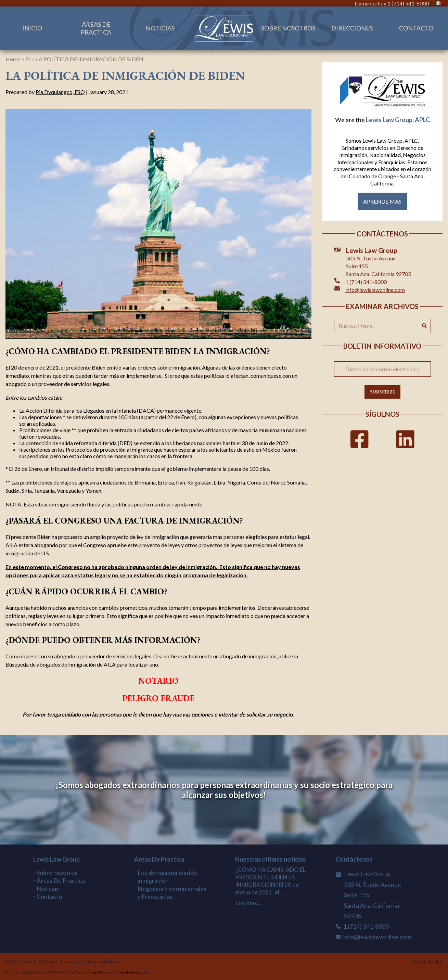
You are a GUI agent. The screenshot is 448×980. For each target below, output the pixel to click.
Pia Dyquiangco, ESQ (60, 92)
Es (28, 59)
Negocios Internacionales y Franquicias (172, 893)
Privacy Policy (98, 972)
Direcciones (352, 28)
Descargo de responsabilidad (90, 961)
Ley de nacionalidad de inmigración (168, 876)
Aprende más (382, 201)
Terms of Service (128, 972)
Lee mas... (248, 903)
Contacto (416, 28)
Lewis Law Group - (41, 961)
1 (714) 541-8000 (408, 3)
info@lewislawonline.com (375, 290)
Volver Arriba (427, 962)
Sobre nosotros (288, 28)
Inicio (32, 28)
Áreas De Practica (96, 28)
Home (13, 59)
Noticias (160, 28)
